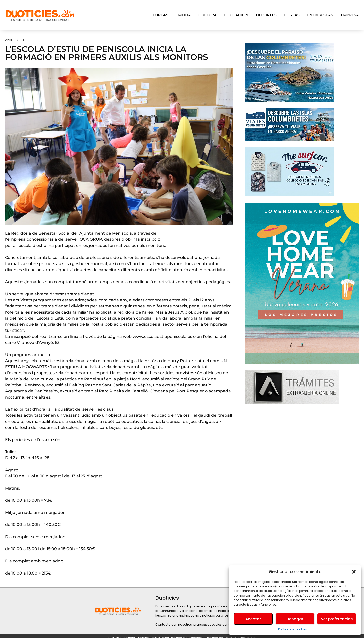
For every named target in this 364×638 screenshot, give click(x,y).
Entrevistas (320, 15)
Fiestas (292, 15)
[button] (354, 572)
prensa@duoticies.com (212, 624)
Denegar (295, 619)
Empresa (350, 15)
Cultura (208, 15)
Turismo (162, 15)
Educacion (236, 15)
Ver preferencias (337, 619)
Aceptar (253, 619)
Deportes (266, 15)
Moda (185, 15)
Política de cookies (292, 629)
